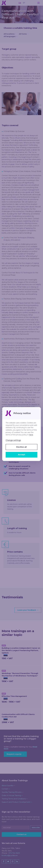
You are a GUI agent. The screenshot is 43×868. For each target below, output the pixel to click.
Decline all (21, 447)
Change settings (13, 440)
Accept (21, 455)
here (31, 435)
